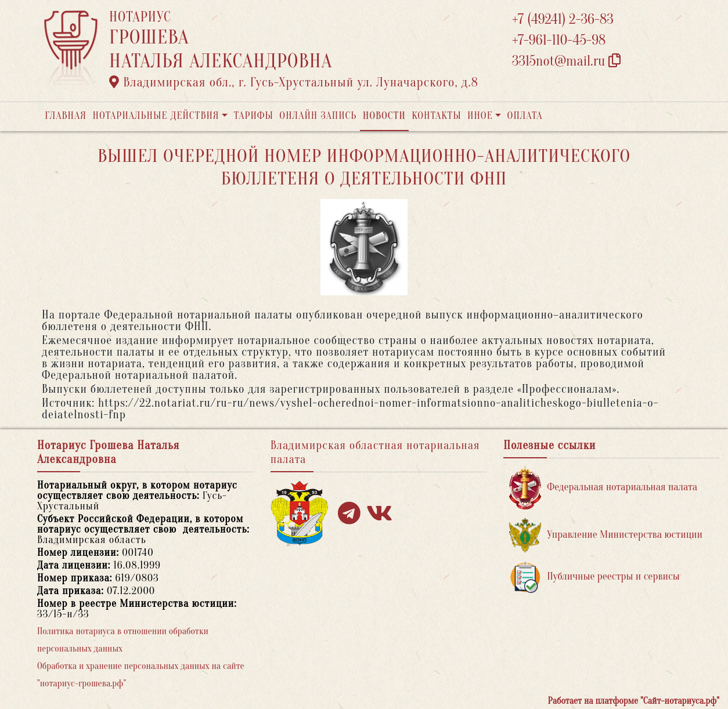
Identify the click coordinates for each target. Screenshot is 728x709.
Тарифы (254, 116)
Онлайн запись (318, 116)
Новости (384, 116)
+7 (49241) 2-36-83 (563, 19)
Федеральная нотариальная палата (603, 488)
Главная (66, 116)
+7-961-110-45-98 (559, 40)
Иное (480, 116)
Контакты (436, 116)
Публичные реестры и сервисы (594, 577)
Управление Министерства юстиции (606, 535)
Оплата (525, 116)
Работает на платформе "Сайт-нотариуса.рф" (634, 701)
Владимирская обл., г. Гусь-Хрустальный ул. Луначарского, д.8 (294, 82)
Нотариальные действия (156, 116)
